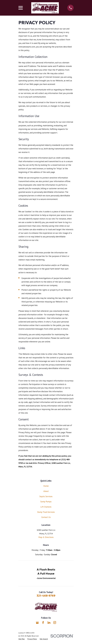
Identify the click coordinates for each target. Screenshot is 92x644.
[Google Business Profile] (37, 622)
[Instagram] (55, 622)
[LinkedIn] (49, 622)
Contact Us (46, 517)
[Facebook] (43, 622)
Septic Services (46, 496)
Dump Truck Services (46, 512)
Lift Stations (46, 507)
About (46, 491)
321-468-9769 (46, 596)
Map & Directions (46, 537)
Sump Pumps (46, 502)
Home (46, 486)
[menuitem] (22, 639)
